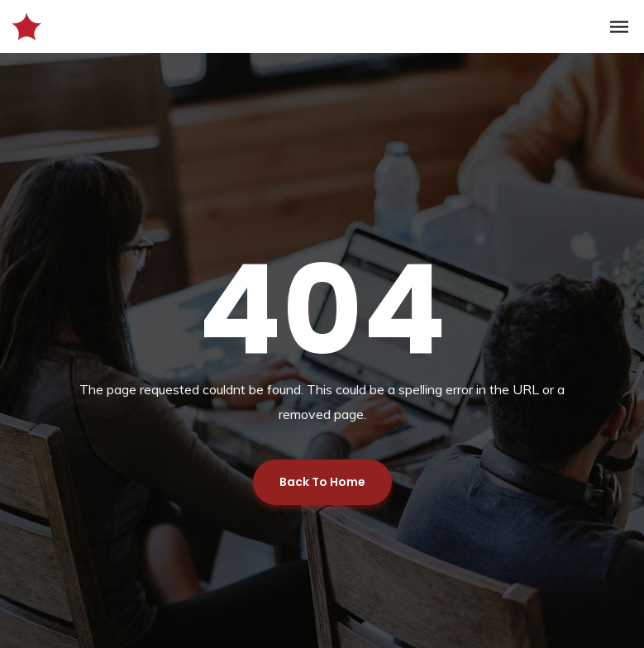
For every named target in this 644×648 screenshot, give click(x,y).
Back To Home (322, 482)
